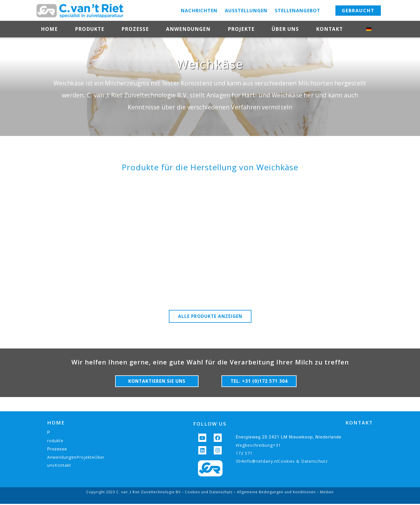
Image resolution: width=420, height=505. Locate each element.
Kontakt (333, 29)
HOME (56, 424)
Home (49, 29)
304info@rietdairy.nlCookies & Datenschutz (282, 462)
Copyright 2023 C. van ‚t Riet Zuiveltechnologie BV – (136, 493)
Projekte (241, 29)
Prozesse (135, 29)
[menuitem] (373, 29)
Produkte (90, 29)
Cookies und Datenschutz (209, 493)
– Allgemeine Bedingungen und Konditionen (274, 493)
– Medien (325, 493)
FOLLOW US (210, 425)
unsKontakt (59, 466)
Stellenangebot (298, 11)
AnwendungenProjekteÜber (76, 458)
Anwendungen (188, 29)
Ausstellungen (246, 11)
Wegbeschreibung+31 (258, 446)
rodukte (55, 442)
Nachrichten (199, 11)
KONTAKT (359, 424)
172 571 (244, 454)
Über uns (285, 29)
